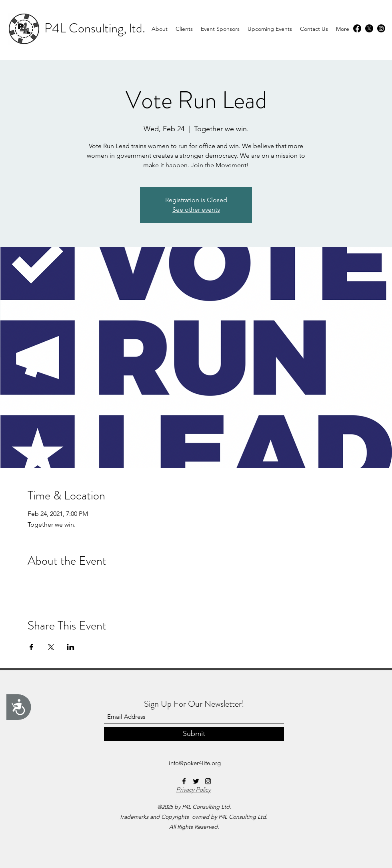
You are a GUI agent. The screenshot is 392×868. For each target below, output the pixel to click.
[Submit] (194, 734)
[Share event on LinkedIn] (71, 647)
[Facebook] (357, 28)
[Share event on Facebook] (31, 647)
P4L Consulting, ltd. (95, 28)
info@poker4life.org (195, 763)
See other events (196, 209)
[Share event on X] (51, 647)
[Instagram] (381, 28)
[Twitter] (369, 28)
